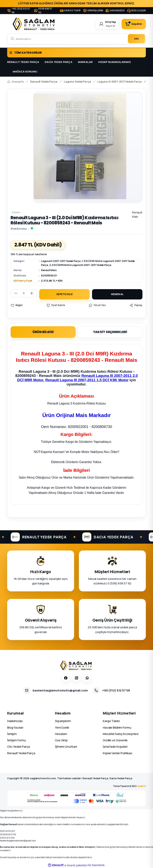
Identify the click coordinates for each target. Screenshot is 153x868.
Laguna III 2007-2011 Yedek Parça (61, 261)
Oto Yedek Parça (19, 747)
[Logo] (34, 24)
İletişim (12, 734)
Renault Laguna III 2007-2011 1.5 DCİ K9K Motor (87, 380)
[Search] (76, 39)
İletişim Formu (16, 740)
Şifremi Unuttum (66, 747)
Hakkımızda (15, 721)
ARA (136, 39)
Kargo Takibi (111, 721)
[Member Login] (107, 24)
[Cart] (134, 24)
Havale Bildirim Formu (117, 727)
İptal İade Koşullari (115, 747)
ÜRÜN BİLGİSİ (43, 332)
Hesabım (61, 734)
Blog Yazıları (15, 727)
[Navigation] (76, 53)
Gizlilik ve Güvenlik (115, 740)
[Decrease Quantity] (14, 293)
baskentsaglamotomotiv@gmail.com (18, 841)
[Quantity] (24, 293)
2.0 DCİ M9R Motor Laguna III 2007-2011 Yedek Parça (80, 265)
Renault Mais (49, 270)
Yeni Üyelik (62, 727)
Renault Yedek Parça (21, 753)
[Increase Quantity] (33, 293)
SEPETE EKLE (65, 294)
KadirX (142, 786)
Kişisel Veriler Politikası (118, 753)
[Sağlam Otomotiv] (77, 665)
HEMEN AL (117, 294)
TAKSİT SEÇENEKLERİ (110, 332)
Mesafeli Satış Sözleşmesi (121, 734)
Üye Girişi (61, 740)
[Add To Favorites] (17, 305)
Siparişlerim (63, 721)
